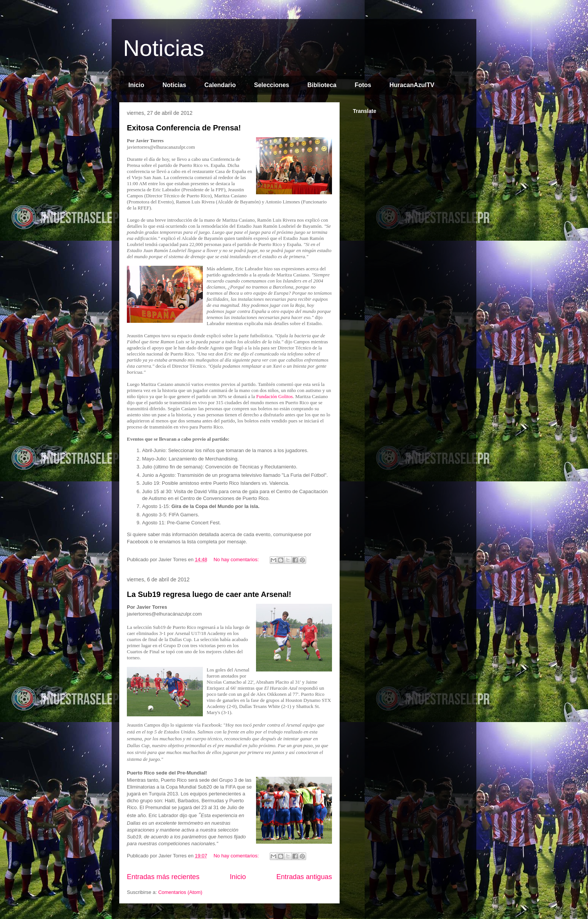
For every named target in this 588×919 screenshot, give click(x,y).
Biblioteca (322, 85)
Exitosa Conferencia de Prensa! (184, 128)
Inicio (136, 85)
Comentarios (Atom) (180, 892)
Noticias (164, 48)
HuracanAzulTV (412, 85)
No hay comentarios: (237, 559)
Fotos (363, 85)
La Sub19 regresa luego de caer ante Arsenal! (209, 594)
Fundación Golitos (274, 396)
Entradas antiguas (304, 877)
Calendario (220, 85)
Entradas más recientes (163, 877)
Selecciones (272, 85)
